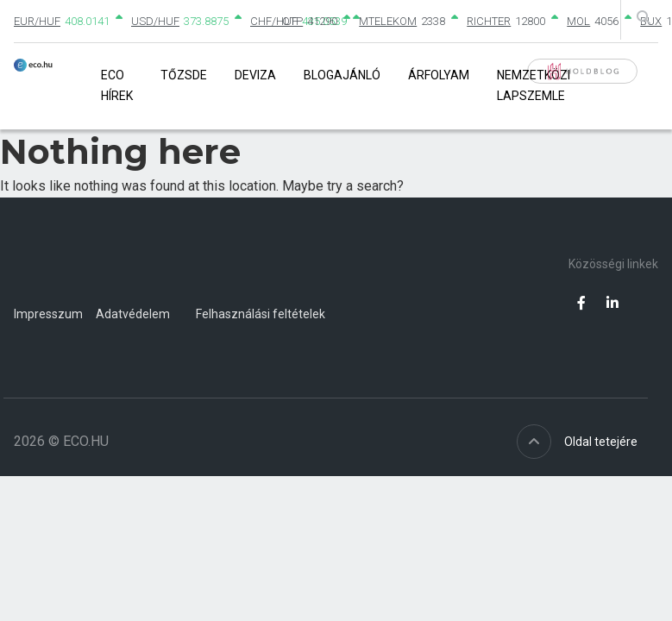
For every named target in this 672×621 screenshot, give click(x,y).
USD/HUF (155, 21)
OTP (292, 21)
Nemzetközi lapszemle (534, 85)
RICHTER (489, 21)
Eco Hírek (117, 85)
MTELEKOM (388, 21)
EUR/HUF (37, 21)
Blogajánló (342, 75)
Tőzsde (184, 75)
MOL (578, 21)
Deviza (255, 75)
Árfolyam (439, 75)
